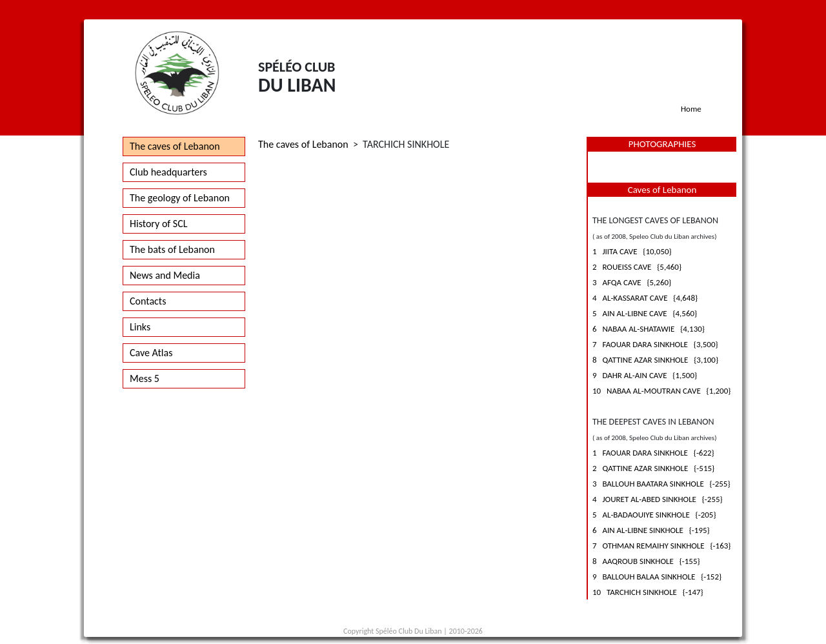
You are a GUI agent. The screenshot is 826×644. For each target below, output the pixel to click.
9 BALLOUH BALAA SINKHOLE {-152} (657, 577)
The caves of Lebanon (175, 146)
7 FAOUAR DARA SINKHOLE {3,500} (655, 344)
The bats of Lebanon (172, 249)
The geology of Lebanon (180, 198)
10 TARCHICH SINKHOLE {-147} (648, 592)
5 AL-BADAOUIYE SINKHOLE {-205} (654, 515)
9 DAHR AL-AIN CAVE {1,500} (645, 375)
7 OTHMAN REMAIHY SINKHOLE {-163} (661, 546)
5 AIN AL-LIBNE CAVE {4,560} (645, 313)
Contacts (148, 301)
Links (140, 327)
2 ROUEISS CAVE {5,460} (637, 267)
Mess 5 (145, 378)
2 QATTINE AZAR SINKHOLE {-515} (653, 468)
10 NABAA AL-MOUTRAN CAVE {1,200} (661, 391)
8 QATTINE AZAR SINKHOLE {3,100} (655, 360)
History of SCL (158, 224)
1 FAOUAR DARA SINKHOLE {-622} (653, 453)
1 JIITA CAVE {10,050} (632, 251)
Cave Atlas (151, 353)
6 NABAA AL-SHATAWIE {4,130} (649, 329)
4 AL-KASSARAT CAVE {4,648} (645, 298)
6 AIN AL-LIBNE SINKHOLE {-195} (651, 530)
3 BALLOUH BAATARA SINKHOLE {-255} (661, 484)
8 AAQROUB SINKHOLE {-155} (646, 561)
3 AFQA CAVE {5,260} (632, 282)
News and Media (165, 275)
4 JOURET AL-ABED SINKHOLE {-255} (658, 499)
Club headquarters (168, 172)
